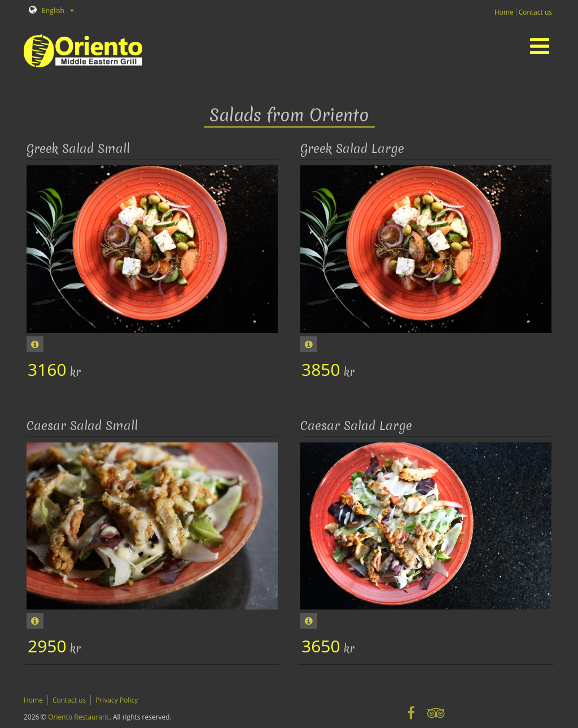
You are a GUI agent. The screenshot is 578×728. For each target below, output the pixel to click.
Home (504, 12)
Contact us (535, 12)
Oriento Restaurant (78, 717)
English (47, 10)
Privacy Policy (117, 700)
